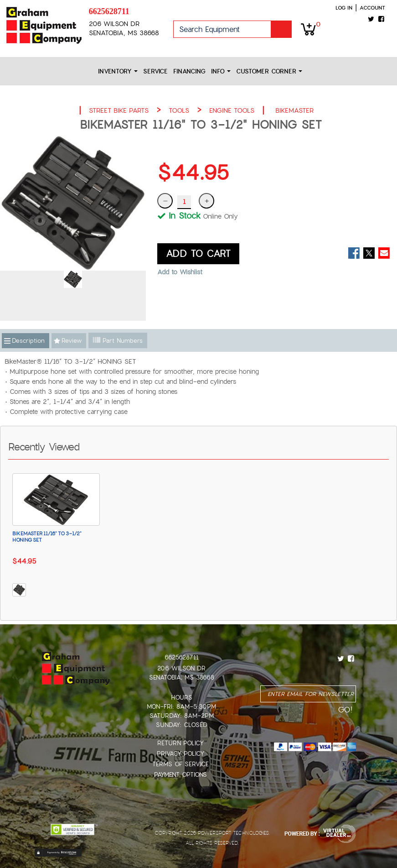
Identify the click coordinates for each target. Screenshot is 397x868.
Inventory (118, 71)
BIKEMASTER (294, 110)
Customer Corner (269, 71)
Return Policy (180, 743)
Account (372, 8)
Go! (281, 29)
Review (72, 341)
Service (155, 71)
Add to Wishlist (180, 272)
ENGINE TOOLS (232, 110)
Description (28, 341)
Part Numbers (118, 341)
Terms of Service (180, 764)
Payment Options (180, 775)
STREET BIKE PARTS (119, 110)
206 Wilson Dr (181, 668)
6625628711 (109, 11)
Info (221, 71)
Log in (344, 8)
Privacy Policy (180, 754)
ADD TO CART (198, 254)
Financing (189, 71)
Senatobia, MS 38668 (182, 677)
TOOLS (179, 110)
